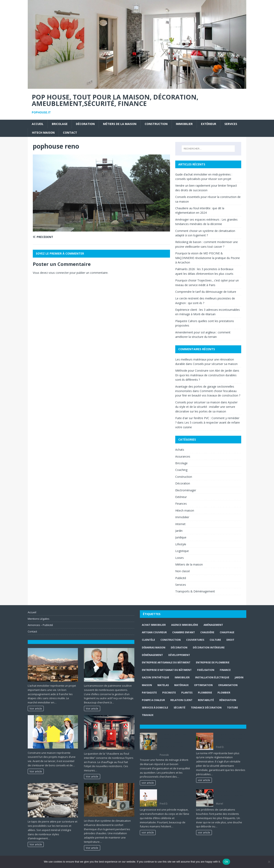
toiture (233, 708)
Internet (180, 524)
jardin (239, 677)
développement (179, 655)
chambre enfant (184, 632)
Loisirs (179, 558)
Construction (156, 124)
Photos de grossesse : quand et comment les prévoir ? (173, 795)
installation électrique (212, 677)
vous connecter (59, 273)
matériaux (181, 685)
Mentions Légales (39, 619)
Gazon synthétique (156, 677)
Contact (70, 133)
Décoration (85, 124)
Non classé (183, 571)
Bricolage (60, 124)
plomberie (205, 693)
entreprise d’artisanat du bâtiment (167, 670)
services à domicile (155, 708)
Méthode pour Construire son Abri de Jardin (204, 371)
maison (147, 685)
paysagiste (149, 693)
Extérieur (209, 124)
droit (230, 640)
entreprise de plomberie (213, 662)
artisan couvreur (154, 632)
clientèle (148, 640)
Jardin (179, 531)
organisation (228, 685)
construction (171, 640)
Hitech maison (43, 133)
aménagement (213, 625)
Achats (180, 450)
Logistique (182, 551)
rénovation (228, 700)
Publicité (181, 578)
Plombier (224, 693)
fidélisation (206, 670)
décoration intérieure (209, 648)
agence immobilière (185, 625)
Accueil (38, 124)
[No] (269, 862)
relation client (181, 700)
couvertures (195, 640)
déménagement (152, 655)
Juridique (181, 537)
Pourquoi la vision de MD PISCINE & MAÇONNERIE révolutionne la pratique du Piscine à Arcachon (208, 258)
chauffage (227, 632)
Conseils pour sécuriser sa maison (215, 364)
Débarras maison (154, 648)
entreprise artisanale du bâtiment (166, 662)
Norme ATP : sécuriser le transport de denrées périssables (231, 738)
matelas (163, 685)
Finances (181, 504)
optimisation (203, 685)
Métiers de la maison (120, 124)
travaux (148, 715)
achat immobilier (154, 625)
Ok (226, 862)
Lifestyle (181, 544)
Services (231, 124)
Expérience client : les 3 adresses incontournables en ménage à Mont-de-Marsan (174, 742)
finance (225, 670)
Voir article (36, 708)
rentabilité (206, 700)
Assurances (183, 456)
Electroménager (186, 490)
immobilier (182, 677)
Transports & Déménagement (195, 591)
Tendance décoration (206, 708)
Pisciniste (169, 693)
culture (215, 640)
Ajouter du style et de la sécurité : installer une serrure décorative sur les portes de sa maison (206, 407)
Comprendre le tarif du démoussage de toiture (206, 292)
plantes (187, 693)
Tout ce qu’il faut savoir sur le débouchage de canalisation (230, 795)
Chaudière (207, 632)
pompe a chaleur (153, 700)
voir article (148, 783)
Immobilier (184, 124)
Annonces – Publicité (40, 625)
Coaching (181, 470)
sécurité (179, 708)
